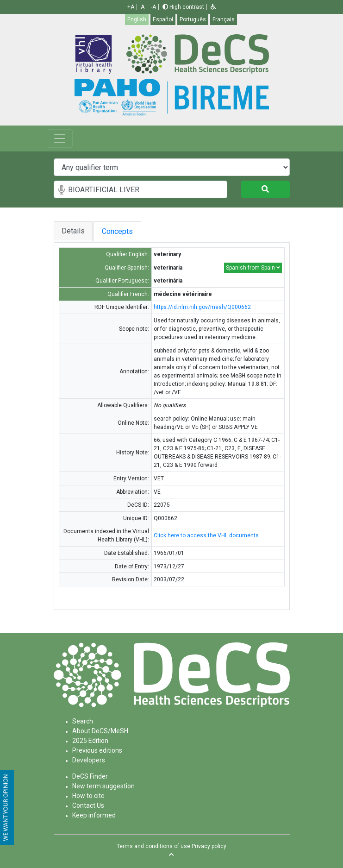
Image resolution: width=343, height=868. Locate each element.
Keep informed (94, 815)
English (137, 19)
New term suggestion (103, 786)
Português (193, 19)
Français (224, 19)
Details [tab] (73, 231)
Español (163, 19)
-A (153, 7)
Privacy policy (209, 846)
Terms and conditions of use (153, 846)
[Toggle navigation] (60, 138)
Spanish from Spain (253, 268)
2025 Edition (90, 741)
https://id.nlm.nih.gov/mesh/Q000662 (202, 307)
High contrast (183, 7)
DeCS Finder (90, 776)
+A (131, 7)
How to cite (88, 796)
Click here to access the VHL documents (206, 535)
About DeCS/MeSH (100, 731)
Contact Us (88, 805)
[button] (213, 7)
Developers (89, 760)
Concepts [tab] (122, 231)
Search (83, 721)
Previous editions (97, 750)
